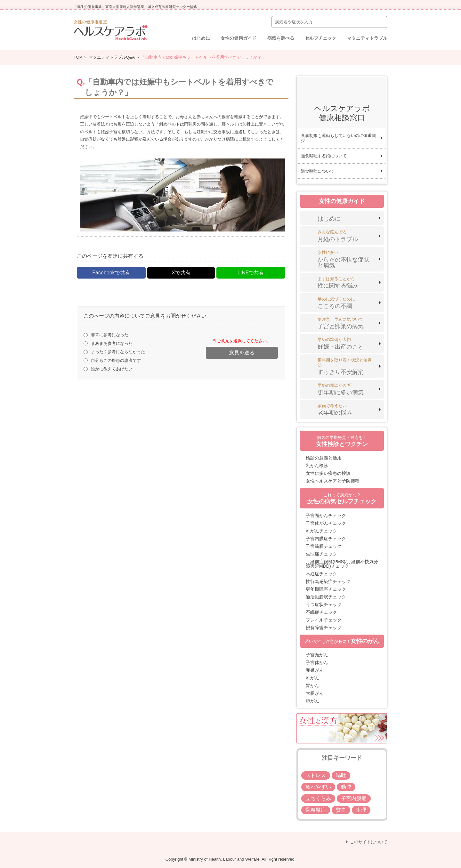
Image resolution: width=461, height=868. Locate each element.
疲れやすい (318, 787)
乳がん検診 (317, 466)
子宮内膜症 (354, 798)
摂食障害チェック (324, 628)
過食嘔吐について (318, 171)
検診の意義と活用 (324, 458)
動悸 (346, 787)
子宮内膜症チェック (326, 539)
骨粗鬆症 (316, 810)
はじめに (201, 38)
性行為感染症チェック (328, 581)
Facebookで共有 (111, 273)
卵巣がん (315, 670)
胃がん (312, 685)
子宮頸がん (317, 655)
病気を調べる (281, 38)
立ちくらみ (318, 798)
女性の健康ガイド (239, 38)
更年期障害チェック (326, 589)
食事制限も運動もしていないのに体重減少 (338, 138)
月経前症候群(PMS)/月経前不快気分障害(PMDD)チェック (342, 564)
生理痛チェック (321, 554)
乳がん (312, 678)
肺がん (312, 701)
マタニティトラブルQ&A (112, 57)
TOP (78, 57)
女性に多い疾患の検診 (328, 473)
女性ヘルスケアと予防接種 (333, 481)
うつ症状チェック (324, 604)
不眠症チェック (321, 612)
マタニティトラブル (367, 38)
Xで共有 (181, 273)
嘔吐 (341, 775)
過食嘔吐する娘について (324, 156)
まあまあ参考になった (112, 343)
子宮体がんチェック (326, 523)
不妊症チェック (321, 574)
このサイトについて (369, 842)
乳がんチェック (321, 531)
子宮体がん (317, 662)
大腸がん (315, 693)
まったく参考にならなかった (118, 352)
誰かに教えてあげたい (112, 369)
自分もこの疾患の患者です (116, 360)
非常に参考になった (110, 335)
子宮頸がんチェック (326, 515)
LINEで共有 (251, 273)
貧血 (341, 810)
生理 (361, 810)
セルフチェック (320, 38)
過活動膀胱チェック (326, 597)
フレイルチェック (324, 620)
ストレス (316, 775)
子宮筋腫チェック (324, 546)
